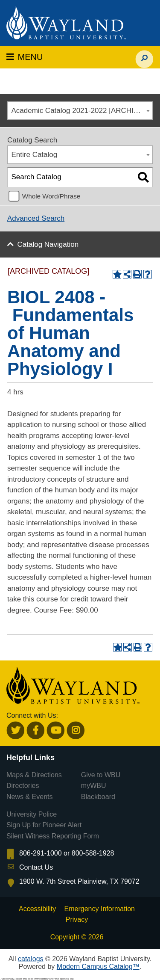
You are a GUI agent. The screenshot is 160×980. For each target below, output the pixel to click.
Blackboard (98, 797)
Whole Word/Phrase (51, 196)
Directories (23, 786)
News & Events (29, 797)
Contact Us (36, 867)
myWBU (94, 786)
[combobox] (80, 111)
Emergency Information (100, 909)
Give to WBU (101, 775)
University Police (32, 814)
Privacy (77, 919)
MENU (25, 57)
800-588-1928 (93, 853)
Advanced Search (36, 218)
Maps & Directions (34, 775)
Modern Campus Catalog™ (98, 967)
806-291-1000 (41, 853)
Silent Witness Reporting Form (53, 836)
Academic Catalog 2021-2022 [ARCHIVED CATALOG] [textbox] (82, 111)
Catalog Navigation (48, 244)
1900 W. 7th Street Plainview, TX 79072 (79, 881)
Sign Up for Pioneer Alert (44, 825)
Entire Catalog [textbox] (35, 155)
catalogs (31, 959)
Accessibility (37, 909)
